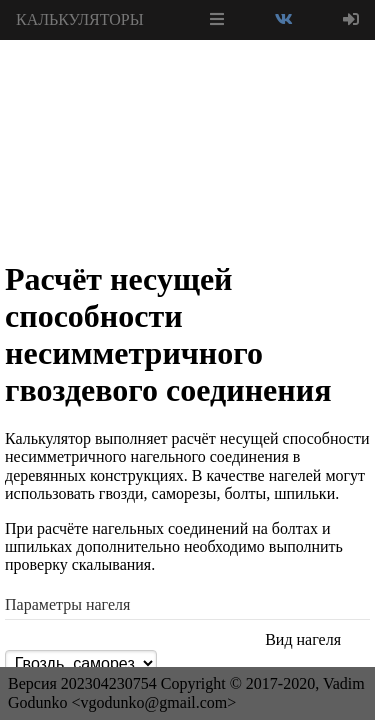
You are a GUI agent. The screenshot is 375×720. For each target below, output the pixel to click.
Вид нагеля (303, 639)
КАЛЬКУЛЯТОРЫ (80, 19)
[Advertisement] (188, 90)
